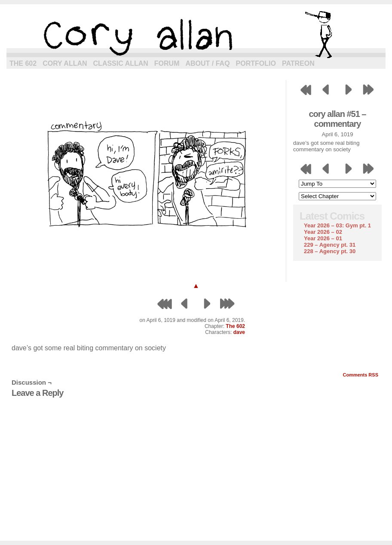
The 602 (23, 63)
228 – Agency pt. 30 (330, 251)
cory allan (196, 34)
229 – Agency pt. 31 (330, 245)
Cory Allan (65, 63)
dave (239, 332)
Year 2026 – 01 (323, 238)
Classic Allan (121, 63)
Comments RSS (360, 375)
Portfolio (256, 63)
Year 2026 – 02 (323, 232)
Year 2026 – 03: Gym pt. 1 (337, 225)
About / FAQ (208, 63)
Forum (167, 63)
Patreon (298, 63)
